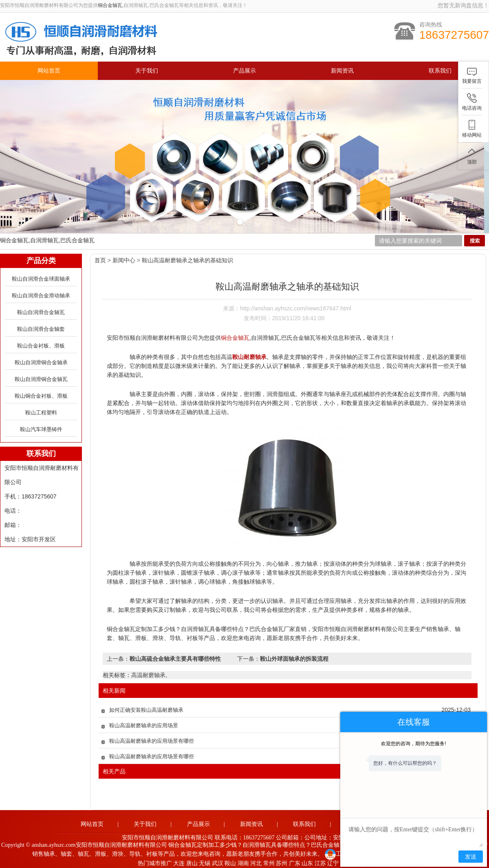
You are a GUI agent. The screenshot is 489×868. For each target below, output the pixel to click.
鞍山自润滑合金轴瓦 (41, 310)
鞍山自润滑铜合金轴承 (41, 360)
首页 (100, 258)
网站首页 (49, 71)
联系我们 (440, 71)
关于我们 (147, 71)
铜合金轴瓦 (110, 5)
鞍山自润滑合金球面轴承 (41, 277)
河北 (256, 861)
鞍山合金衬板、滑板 (41, 344)
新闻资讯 (342, 71)
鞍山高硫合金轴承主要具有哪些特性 (175, 657)
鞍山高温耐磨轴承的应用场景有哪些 (152, 739)
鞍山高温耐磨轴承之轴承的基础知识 (187, 258)
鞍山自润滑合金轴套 (41, 327)
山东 (307, 861)
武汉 (218, 861)
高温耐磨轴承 (148, 673)
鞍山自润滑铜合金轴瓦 (41, 377)
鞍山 (230, 861)
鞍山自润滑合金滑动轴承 (41, 293)
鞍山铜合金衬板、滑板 (41, 394)
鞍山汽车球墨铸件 (41, 427)
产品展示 (244, 71)
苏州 (282, 861)
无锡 (205, 861)
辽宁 (333, 861)
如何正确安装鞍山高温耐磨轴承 (146, 708)
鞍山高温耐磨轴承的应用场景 (144, 723)
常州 (269, 861)
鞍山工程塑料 (41, 411)
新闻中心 (124, 258)
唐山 (192, 861)
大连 (179, 861)
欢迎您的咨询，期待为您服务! (413, 744)
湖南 (243, 861)
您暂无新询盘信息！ (463, 5)
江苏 (320, 861)
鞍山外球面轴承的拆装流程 (294, 657)
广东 (295, 861)
